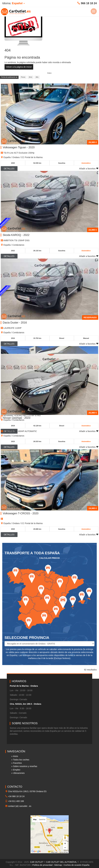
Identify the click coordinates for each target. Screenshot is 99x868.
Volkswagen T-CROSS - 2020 (21, 513)
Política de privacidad (42, 865)
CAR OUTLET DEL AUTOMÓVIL (61, 862)
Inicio (16, 756)
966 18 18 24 (89, 3)
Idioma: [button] (14, 3)
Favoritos (18, 763)
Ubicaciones (19, 773)
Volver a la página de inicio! (19, 67)
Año (37, 77)
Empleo (17, 770)
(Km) (30, 77)
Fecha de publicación (9, 77)
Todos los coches (21, 760)
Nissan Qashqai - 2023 (17, 418)
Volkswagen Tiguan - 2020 (19, 147)
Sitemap (58, 865)
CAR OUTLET (37, 862)
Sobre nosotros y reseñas (25, 766)
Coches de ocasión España (77, 865)
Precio (23, 77)
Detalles (9, 535)
